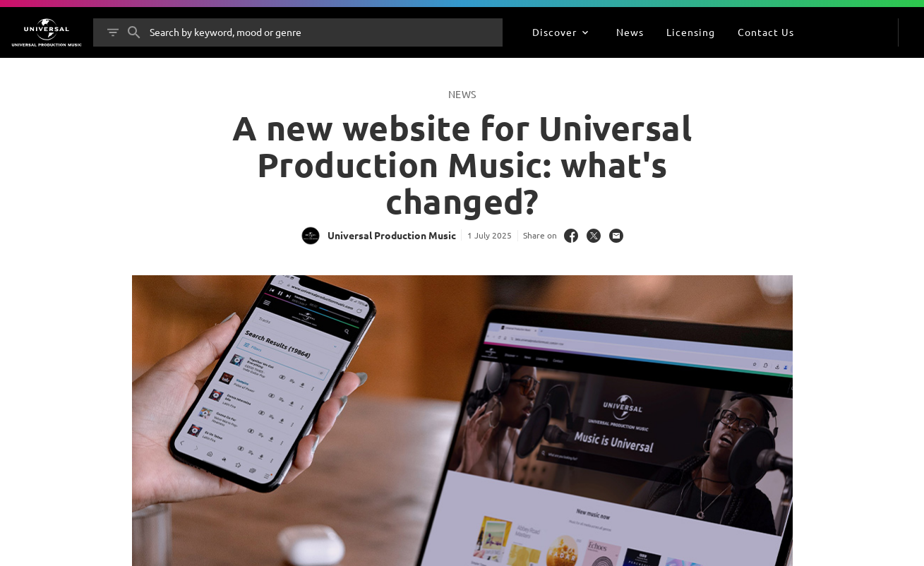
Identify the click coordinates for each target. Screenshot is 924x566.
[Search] (134, 32)
